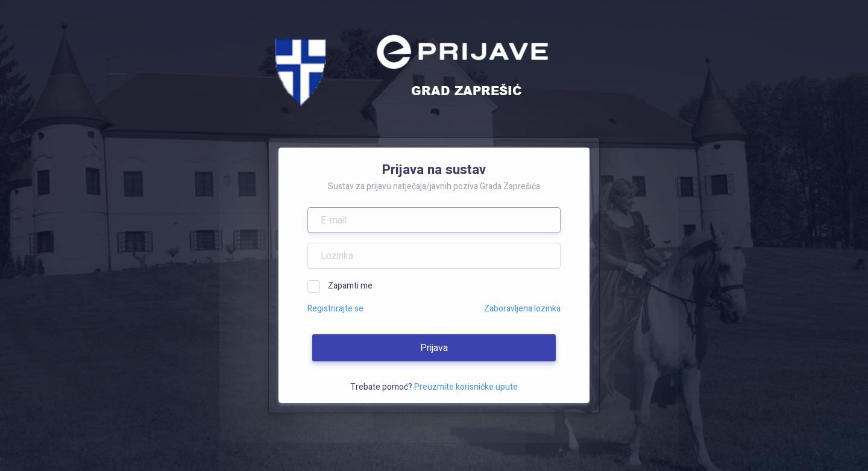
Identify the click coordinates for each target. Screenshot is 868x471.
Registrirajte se (335, 309)
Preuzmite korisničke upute (466, 387)
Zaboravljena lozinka (522, 309)
